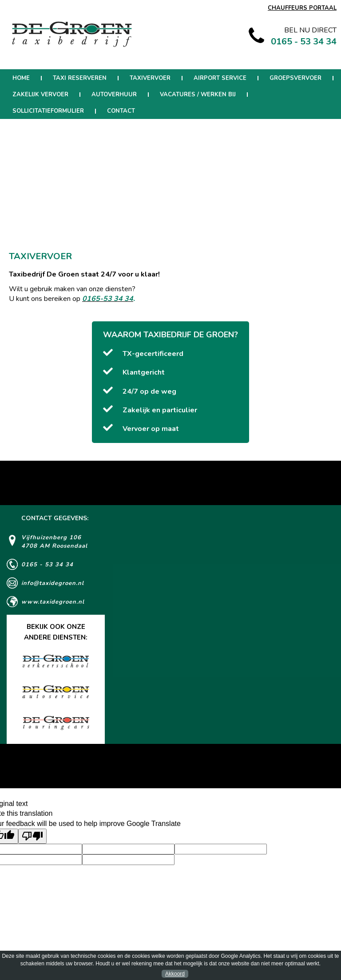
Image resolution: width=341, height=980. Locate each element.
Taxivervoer (150, 78)
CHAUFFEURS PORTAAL (302, 8)
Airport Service (220, 78)
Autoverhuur (114, 95)
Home (21, 78)
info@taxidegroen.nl (53, 583)
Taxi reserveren (80, 78)
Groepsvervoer (295, 78)
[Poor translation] (32, 836)
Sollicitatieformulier (48, 111)
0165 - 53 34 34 (47, 565)
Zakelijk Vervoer (40, 95)
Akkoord (175, 974)
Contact (121, 111)
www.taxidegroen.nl (53, 602)
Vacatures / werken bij (198, 95)
